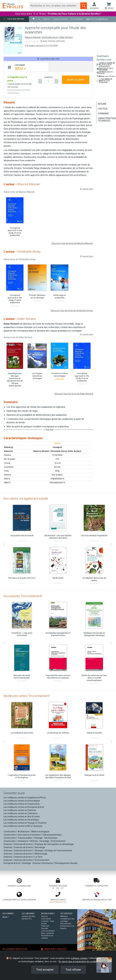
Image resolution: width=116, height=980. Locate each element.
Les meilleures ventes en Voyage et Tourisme (25, 823)
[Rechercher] (55, 6)
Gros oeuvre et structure (29, 835)
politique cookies (79, 958)
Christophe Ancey (50, 37)
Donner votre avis (57, 41)
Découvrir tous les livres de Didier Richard (74, 394)
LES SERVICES (66, 914)
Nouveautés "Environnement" (23, 596)
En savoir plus (87, 189)
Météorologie (41, 854)
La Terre (39, 857)
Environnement (42, 860)
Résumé (102, 104)
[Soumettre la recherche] (84, 6)
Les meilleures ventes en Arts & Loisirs (22, 817)
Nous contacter (48, 933)
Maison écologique (40, 832)
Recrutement (66, 924)
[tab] (26, 67)
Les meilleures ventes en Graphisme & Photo (25, 798)
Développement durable (66, 863)
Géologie (39, 851)
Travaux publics (25, 838)
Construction (10, 832)
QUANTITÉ (48, 77)
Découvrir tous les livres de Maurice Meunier (72, 243)
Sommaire (103, 114)
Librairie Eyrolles (29, 916)
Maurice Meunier (33, 37)
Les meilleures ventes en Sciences (20, 810)
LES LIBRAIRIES (28, 914)
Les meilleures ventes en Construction (22, 804)
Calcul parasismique (52, 835)
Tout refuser (73, 970)
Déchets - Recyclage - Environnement (48, 841)
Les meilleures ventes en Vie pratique (21, 820)
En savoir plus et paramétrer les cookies (78, 962)
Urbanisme (23, 841)
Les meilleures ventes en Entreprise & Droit (24, 807)
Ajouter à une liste (48, 59)
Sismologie (40, 847)
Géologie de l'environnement (58, 851)
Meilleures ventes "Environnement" (27, 696)
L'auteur (103, 109)
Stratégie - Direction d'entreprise (37, 863)
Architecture (24, 832)
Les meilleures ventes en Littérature (21, 813)
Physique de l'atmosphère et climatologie (54, 844)
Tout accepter (45, 970)
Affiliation (64, 916)
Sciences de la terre (23, 844)
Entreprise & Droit (12, 863)
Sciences (8, 844)
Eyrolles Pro (27, 919)
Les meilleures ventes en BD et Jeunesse (23, 826)
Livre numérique (48, 931)
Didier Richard (66, 37)
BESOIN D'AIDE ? (48, 914)
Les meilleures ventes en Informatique (22, 801)
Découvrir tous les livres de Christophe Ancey (72, 311)
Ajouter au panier (76, 80)
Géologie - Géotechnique (46, 838)
